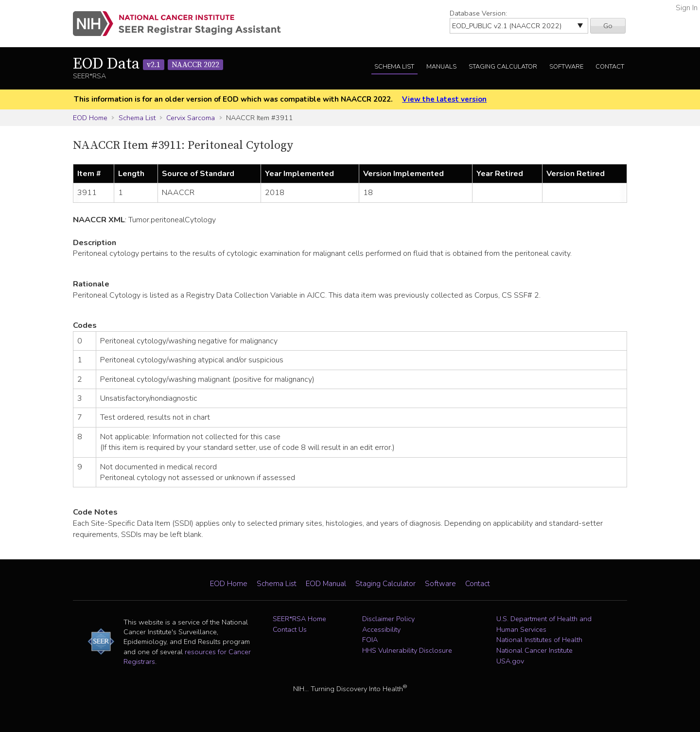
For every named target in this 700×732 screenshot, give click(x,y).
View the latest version (444, 99)
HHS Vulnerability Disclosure (407, 650)
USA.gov (510, 661)
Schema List (394, 67)
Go (608, 26)
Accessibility (381, 629)
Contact (610, 67)
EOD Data (148, 64)
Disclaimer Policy (388, 619)
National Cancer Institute (534, 650)
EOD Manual (326, 584)
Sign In (687, 8)
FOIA (370, 640)
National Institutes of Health (539, 640)
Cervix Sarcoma (191, 118)
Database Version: (478, 13)
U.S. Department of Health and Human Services (544, 624)
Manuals (441, 67)
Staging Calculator (503, 67)
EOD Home (90, 118)
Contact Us (290, 629)
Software (566, 67)
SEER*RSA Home (299, 619)
